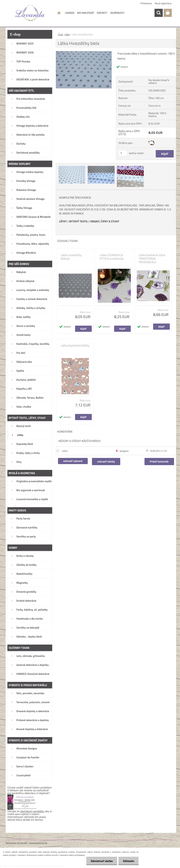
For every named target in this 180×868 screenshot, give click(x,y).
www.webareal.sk (38, 843)
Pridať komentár (159, 462)
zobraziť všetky (106, 462)
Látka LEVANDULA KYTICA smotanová (112, 257)
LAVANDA (70, 13)
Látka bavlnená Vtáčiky (75, 346)
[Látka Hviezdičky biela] (84, 53)
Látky (67, 34)
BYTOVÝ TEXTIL (79, 221)
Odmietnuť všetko (102, 861)
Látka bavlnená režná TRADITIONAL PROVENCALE (152, 259)
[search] (159, 13)
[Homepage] (58, 13)
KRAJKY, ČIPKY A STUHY (105, 221)
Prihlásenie (146, 3)
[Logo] (30, 13)
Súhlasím (128, 861)
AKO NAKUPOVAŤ (86, 13)
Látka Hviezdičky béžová (71, 257)
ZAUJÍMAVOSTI (117, 13)
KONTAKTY (102, 13)
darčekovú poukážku (32, 811)
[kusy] (123, 153)
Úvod (60, 34)
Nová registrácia (163, 3)
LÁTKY (63, 221)
